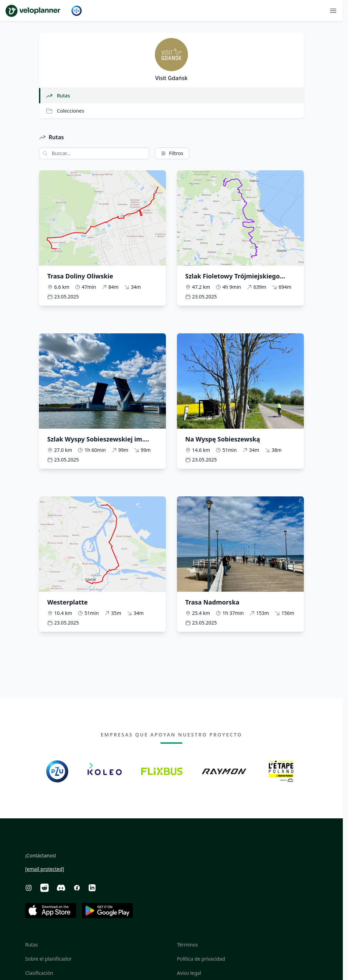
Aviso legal (189, 973)
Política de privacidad (201, 959)
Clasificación (39, 973)
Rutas (58, 96)
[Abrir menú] (333, 11)
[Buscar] (43, 153)
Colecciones (65, 111)
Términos (187, 945)
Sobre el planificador (48, 959)
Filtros (172, 153)
